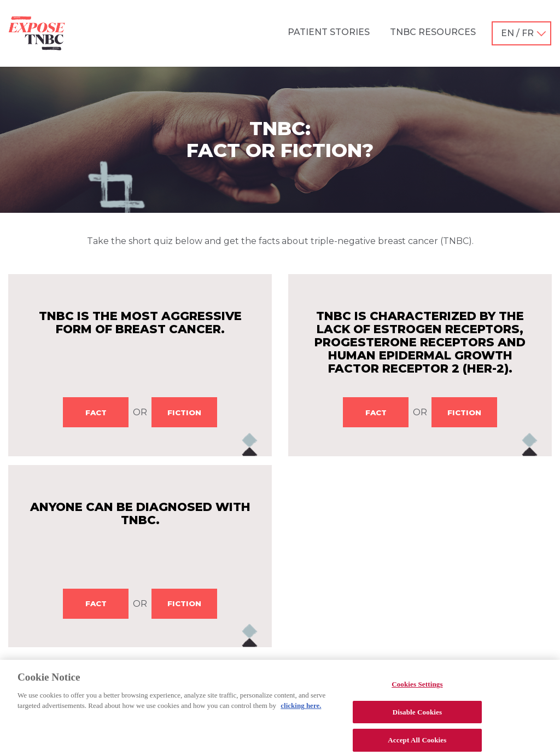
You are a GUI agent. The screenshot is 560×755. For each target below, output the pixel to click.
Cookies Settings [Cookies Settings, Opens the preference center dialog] (417, 690)
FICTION (184, 413)
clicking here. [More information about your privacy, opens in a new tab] (301, 712)
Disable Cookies (417, 718)
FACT (96, 413)
